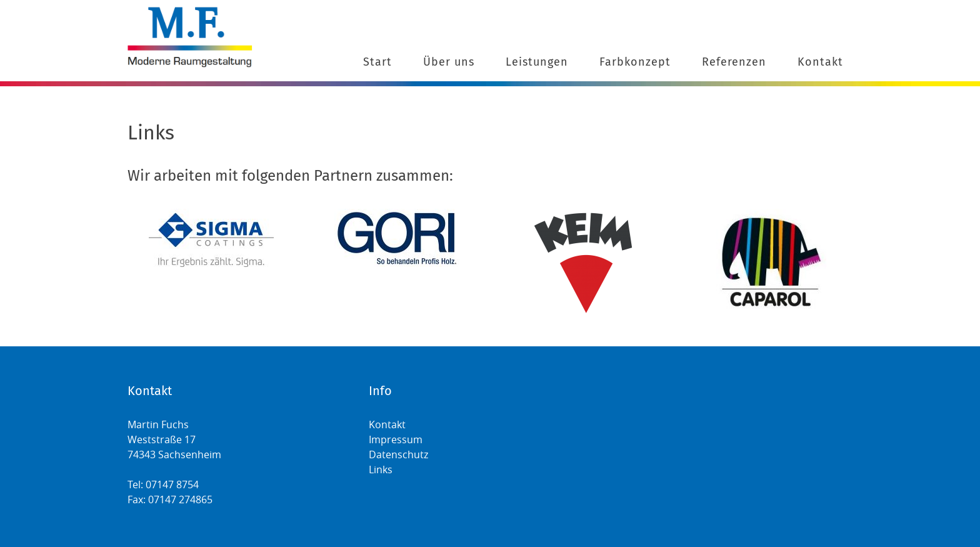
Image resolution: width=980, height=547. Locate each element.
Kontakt (820, 62)
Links (381, 469)
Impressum (396, 439)
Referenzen (734, 62)
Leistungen (537, 62)
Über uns (449, 62)
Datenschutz (398, 454)
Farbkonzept (635, 62)
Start (377, 62)
